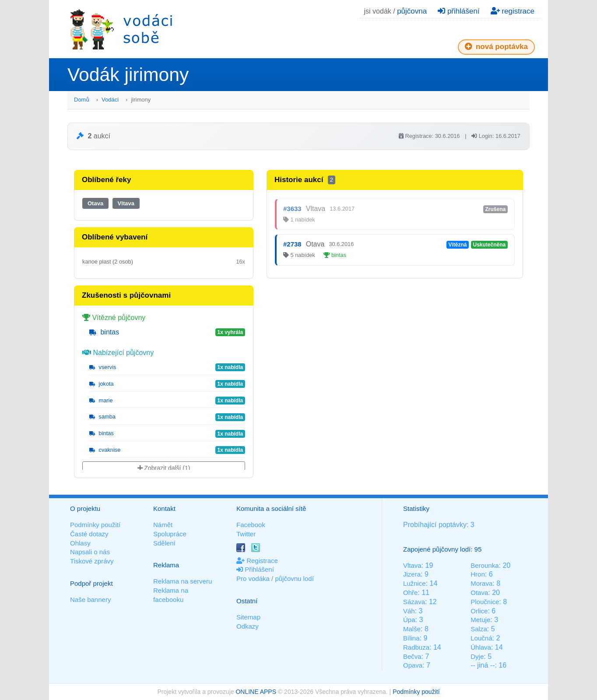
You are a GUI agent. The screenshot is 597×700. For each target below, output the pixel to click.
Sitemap (248, 617)
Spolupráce (170, 534)
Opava (413, 665)
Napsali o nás (90, 552)
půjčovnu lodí (294, 579)
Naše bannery (90, 600)
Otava (95, 203)
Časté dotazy (89, 534)
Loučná (481, 638)
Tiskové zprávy (92, 561)
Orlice (479, 611)
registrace (513, 11)
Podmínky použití (95, 525)
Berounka (485, 565)
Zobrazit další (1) (164, 468)
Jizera (412, 574)
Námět (163, 525)
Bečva (412, 656)
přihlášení (458, 11)
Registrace (257, 561)
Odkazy (248, 626)
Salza (479, 629)
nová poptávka (496, 47)
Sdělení (164, 543)
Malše (412, 629)
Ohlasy (80, 543)
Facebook (251, 525)
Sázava (414, 602)
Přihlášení (255, 569)
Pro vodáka (253, 579)
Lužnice (414, 583)
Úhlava (481, 647)
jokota (102, 384)
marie (101, 400)
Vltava (126, 203)
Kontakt (164, 508)
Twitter (246, 534)
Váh (409, 611)
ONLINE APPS (256, 692)
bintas (104, 332)
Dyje (477, 656)
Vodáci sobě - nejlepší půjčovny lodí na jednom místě (121, 29)
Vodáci (110, 100)
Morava (481, 583)
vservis (103, 367)
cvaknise (105, 450)
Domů (82, 100)
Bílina (411, 638)
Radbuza (416, 647)
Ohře (410, 593)
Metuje (480, 620)
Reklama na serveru (183, 581)
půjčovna (412, 11)
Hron (478, 574)
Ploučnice (485, 602)
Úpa (409, 620)
